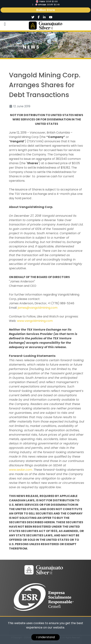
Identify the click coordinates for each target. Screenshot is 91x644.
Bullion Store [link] (46, 10)
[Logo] (45, 25)
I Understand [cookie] (45, 637)
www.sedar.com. (21, 470)
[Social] (33, 17)
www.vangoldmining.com (35, 321)
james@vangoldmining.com (38, 308)
